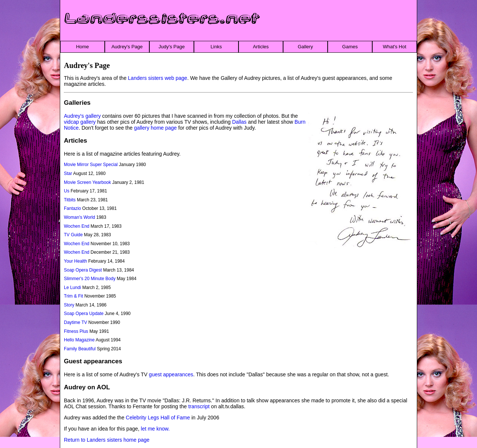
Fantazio (72, 208)
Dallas (239, 122)
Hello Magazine (79, 340)
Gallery (305, 47)
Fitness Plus (76, 331)
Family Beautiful (80, 349)
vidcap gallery (80, 122)
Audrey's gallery (82, 116)
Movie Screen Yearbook (87, 182)
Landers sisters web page (158, 78)
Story (69, 305)
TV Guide (73, 235)
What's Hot (394, 47)
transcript (199, 406)
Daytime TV (75, 322)
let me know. (155, 429)
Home (83, 47)
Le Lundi (72, 288)
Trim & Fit (74, 296)
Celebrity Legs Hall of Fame (158, 418)
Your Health (75, 261)
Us (67, 191)
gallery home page (155, 128)
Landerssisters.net (162, 19)
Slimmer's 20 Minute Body (90, 279)
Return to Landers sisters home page (107, 440)
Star (68, 173)
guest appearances (171, 374)
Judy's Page (172, 47)
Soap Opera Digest (83, 270)
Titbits (70, 200)
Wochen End (77, 226)
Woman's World (79, 217)
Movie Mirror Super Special (91, 165)
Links (216, 47)
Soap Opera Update (84, 314)
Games (350, 47)
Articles (261, 47)
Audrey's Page (127, 47)
